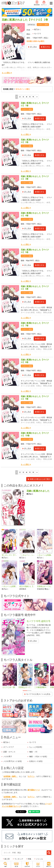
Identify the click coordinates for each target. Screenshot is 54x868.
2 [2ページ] (20, 97)
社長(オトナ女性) (36, 761)
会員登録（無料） (10, 776)
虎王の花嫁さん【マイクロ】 (27, 586)
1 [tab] (25, 691)
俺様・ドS (33, 752)
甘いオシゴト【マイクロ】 (9, 555)
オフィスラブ (8, 747)
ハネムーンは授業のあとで (9, 586)
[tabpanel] (10, 676)
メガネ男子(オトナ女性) (13, 761)
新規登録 (37, 3)
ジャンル (39, 859)
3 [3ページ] (23, 97)
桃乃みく (38, 29)
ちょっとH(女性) (36, 747)
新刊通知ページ (34, 790)
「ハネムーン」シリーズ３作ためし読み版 (27, 555)
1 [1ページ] (17, 97)
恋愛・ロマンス (9, 752)
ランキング (19, 859)
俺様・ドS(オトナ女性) (38, 757)
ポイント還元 (44, 25)
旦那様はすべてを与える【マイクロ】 (45, 586)
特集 (30, 859)
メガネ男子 (8, 757)
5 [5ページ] (30, 97)
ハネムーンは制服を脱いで (45, 555)
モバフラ (38, 34)
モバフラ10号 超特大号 (38, 621)
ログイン (44, 3)
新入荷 (7, 859)
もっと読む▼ (7, 73)
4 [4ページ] (27, 97)
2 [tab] (29, 691)
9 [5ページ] (33, 97)
